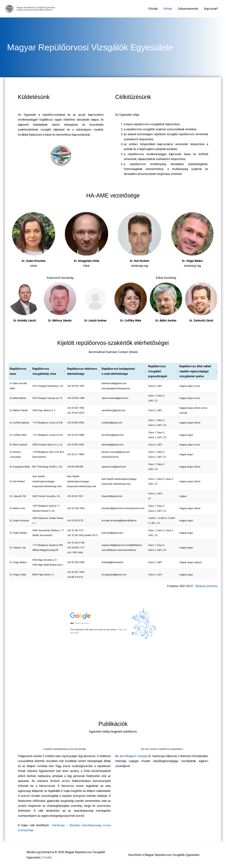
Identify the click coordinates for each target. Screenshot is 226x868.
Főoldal (153, 9)
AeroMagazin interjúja (133, 756)
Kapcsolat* (211, 9)
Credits (47, 857)
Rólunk (168, 9)
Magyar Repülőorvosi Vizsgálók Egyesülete (37, 8)
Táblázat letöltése (206, 586)
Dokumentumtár (188, 9)
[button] (30, 371)
